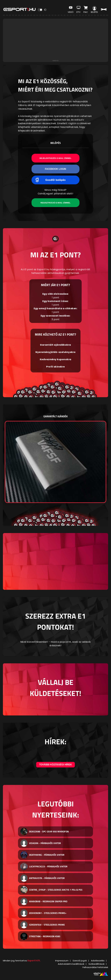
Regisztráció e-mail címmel (55, 203)
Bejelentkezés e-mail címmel (55, 158)
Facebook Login (55, 169)
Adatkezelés (98, 961)
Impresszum (62, 961)
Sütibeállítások (96, 964)
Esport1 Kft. (34, 961)
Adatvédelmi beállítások (71, 964)
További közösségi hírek (55, 765)
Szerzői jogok (80, 961)
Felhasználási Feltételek (95, 967)
